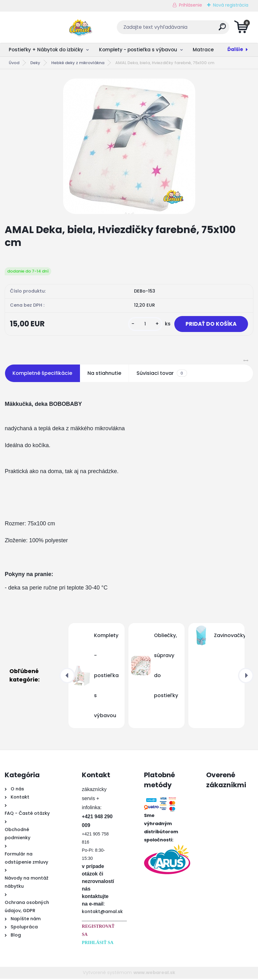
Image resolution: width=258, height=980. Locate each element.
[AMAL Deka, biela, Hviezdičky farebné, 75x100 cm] (129, 146)
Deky (35, 63)
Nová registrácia (231, 5)
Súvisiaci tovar (162, 375)
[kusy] (141, 325)
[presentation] (67, 677)
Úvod (14, 63)
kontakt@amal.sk (102, 913)
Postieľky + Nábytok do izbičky (46, 50)
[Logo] (43, 27)
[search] (204, 29)
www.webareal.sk (154, 974)
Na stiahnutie (104, 374)
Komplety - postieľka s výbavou (138, 50)
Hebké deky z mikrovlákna (78, 63)
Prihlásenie (191, 5)
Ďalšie (235, 49)
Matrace (203, 50)
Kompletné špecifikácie (42, 374)
